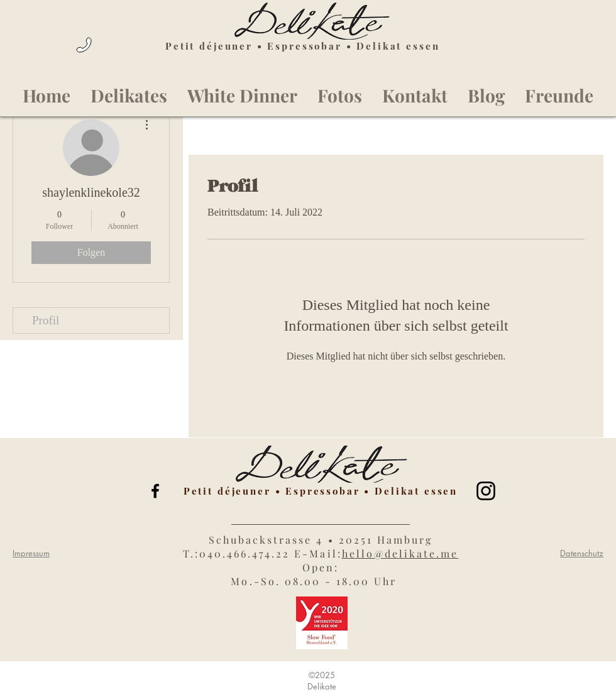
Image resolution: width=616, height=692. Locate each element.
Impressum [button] (31, 553)
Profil (46, 320)
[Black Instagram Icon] (486, 491)
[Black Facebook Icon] (155, 491)
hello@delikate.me (400, 553)
